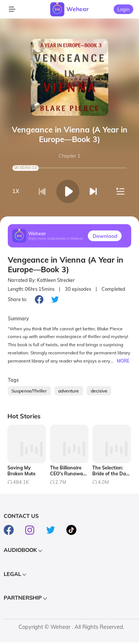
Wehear (77, 9)
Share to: (17, 299)
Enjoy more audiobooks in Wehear (56, 239)
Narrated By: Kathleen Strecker (41, 280)
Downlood (105, 236)
